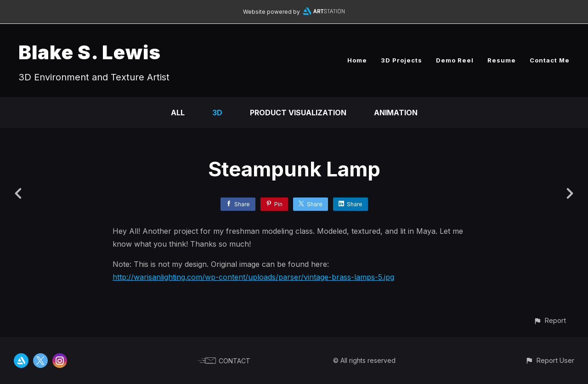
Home (357, 60)
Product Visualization (298, 113)
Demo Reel (455, 60)
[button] (550, 320)
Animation (396, 113)
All (178, 113)
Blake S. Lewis (90, 52)
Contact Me (550, 60)
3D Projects (401, 60)
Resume (502, 60)
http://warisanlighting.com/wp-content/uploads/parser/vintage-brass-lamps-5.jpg (253, 277)
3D (217, 113)
